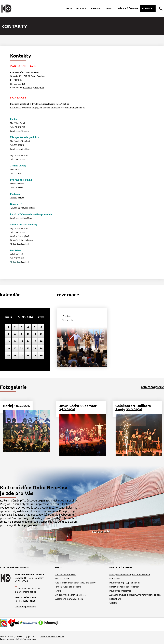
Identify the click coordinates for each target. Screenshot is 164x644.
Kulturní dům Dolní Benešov (52, 636)
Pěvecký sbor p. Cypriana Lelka (125, 583)
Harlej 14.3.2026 (16, 406)
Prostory (96, 9)
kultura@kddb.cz (77, 108)
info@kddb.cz (63, 104)
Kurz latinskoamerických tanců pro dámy (75, 583)
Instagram (39, 88)
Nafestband (115, 599)
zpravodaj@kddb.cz (24, 218)
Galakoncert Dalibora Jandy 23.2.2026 (133, 407)
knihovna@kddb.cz (24, 236)
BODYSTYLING (62, 578)
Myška (58, 591)
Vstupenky (68, 320)
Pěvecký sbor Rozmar (120, 591)
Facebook (28, 88)
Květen (42, 317)
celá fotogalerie (152, 387)
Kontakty (148, 9)
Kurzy (109, 9)
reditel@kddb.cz (23, 131)
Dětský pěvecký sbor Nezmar (124, 587)
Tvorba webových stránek (11, 639)
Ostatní (113, 603)
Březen (8, 317)
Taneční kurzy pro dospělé (68, 587)
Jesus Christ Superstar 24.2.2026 (78, 407)
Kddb (69, 9)
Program (81, 9)
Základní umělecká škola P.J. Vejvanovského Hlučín (135, 595)
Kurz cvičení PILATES (65, 574)
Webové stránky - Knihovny (21, 240)
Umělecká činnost (127, 9)
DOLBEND (115, 578)
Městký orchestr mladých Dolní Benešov (130, 574)
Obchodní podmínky (25, 606)
